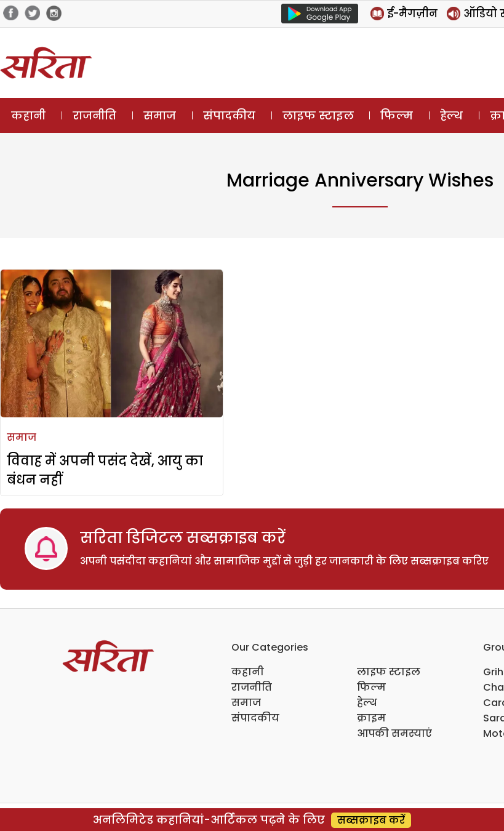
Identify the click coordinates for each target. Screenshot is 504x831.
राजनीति (94, 115)
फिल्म (397, 115)
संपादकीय (229, 115)
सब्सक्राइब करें (371, 820)
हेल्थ (451, 115)
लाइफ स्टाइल (318, 115)
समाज (160, 115)
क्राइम (371, 718)
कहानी (28, 115)
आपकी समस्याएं (394, 733)
